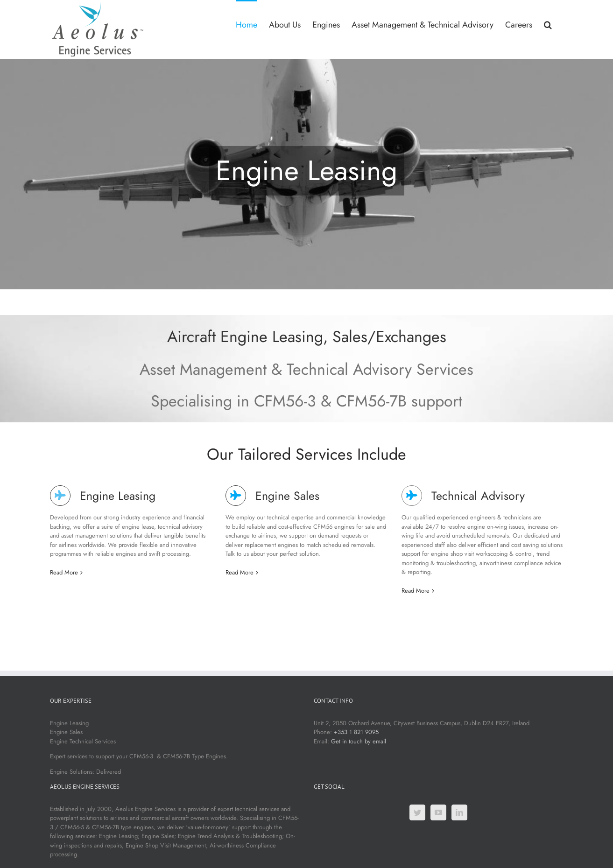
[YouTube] (438, 812)
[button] (548, 24)
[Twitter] (417, 812)
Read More (64, 572)
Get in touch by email (359, 741)
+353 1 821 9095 (356, 732)
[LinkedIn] (459, 812)
